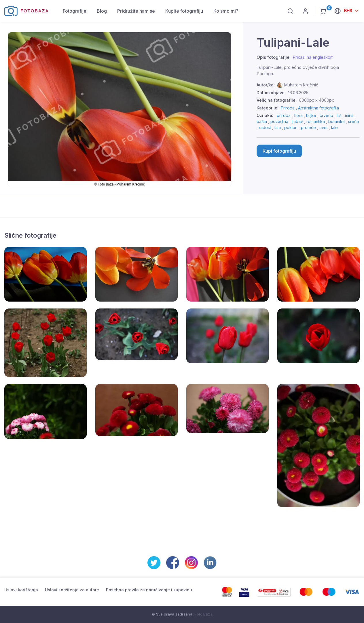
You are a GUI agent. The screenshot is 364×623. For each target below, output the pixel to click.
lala (278, 127)
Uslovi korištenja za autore (72, 590)
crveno (326, 115)
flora (298, 115)
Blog (102, 11)
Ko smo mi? (226, 11)
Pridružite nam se (136, 11)
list (339, 115)
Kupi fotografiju (279, 151)
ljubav (297, 121)
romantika (316, 121)
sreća (353, 121)
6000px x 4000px (316, 100)
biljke (311, 115)
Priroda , (289, 108)
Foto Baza (204, 614)
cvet (324, 127)
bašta (262, 121)
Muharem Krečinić (301, 85)
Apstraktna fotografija (318, 108)
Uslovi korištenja (21, 590)
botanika (336, 121)
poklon (291, 127)
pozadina (279, 121)
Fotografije (75, 11)
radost (265, 127)
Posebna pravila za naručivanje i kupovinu (149, 590)
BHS (349, 11)
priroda (284, 115)
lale (334, 127)
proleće (308, 127)
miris (349, 115)
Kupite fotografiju (184, 11)
